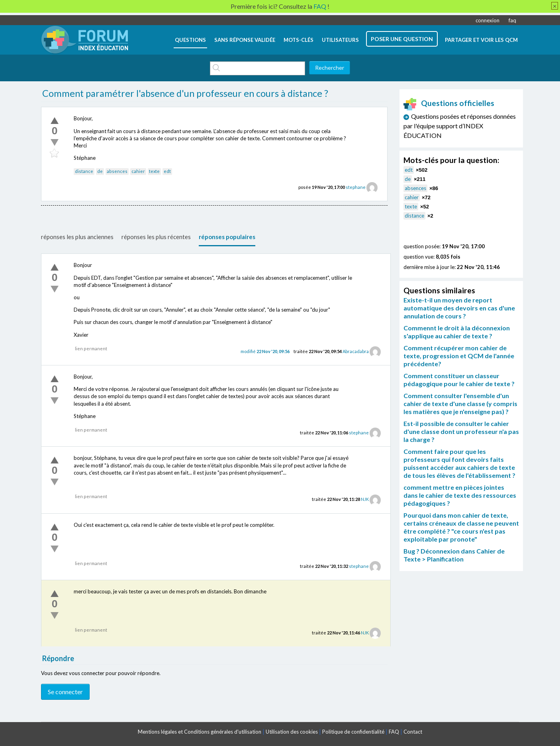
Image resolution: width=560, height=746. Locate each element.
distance (84, 171)
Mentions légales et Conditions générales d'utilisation (200, 732)
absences (117, 171)
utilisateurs (340, 40)
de (100, 171)
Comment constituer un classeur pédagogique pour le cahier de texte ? (459, 380)
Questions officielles (449, 103)
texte (154, 171)
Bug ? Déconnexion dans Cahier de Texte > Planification (454, 555)
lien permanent (91, 348)
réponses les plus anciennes (77, 237)
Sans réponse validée (245, 40)
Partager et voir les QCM (481, 40)
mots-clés (299, 40)
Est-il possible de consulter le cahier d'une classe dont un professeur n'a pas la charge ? (461, 431)
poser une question (402, 39)
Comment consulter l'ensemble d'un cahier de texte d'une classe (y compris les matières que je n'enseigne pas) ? (460, 403)
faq (512, 20)
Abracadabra (356, 351)
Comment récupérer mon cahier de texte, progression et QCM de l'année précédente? (459, 356)
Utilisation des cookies (292, 732)
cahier (138, 171)
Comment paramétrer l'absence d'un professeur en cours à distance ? (185, 93)
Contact (413, 732)
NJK (365, 499)
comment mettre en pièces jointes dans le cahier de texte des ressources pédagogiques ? (460, 495)
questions (190, 40)
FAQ (394, 732)
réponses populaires (227, 237)
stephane (356, 187)
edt (167, 171)
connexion (488, 20)
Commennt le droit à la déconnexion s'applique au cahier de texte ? (457, 332)
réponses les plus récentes (156, 237)
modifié (265, 351)
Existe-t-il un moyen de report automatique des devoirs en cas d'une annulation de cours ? (459, 308)
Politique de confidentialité (353, 732)
